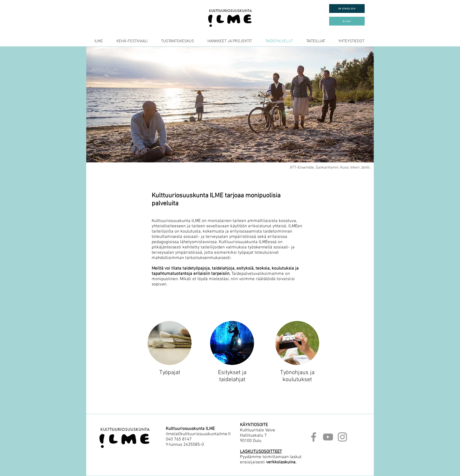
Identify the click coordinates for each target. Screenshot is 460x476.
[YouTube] (328, 437)
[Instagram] (342, 437)
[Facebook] (314, 437)
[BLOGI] (347, 21)
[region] (170, 345)
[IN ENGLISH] (347, 9)
